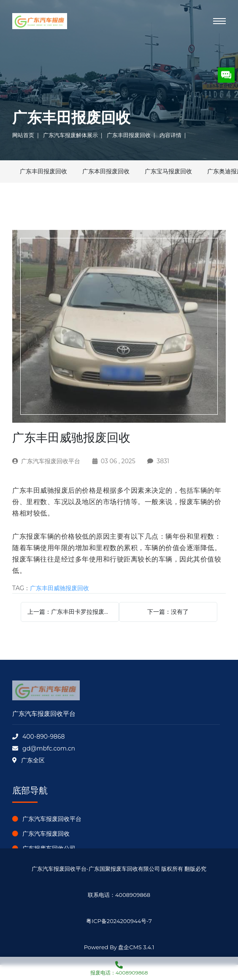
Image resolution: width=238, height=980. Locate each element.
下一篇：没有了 (168, 612)
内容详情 (170, 135)
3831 (163, 461)
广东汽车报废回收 (46, 834)
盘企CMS (119, 938)
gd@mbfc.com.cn (49, 748)
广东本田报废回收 (106, 171)
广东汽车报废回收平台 (51, 461)
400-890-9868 (43, 737)
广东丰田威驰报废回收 (59, 588)
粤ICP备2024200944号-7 (119, 921)
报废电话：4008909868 (119, 966)
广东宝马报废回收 (168, 171)
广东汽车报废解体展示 (70, 135)
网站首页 (23, 135)
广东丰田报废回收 (129, 135)
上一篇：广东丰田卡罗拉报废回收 (72, 612)
